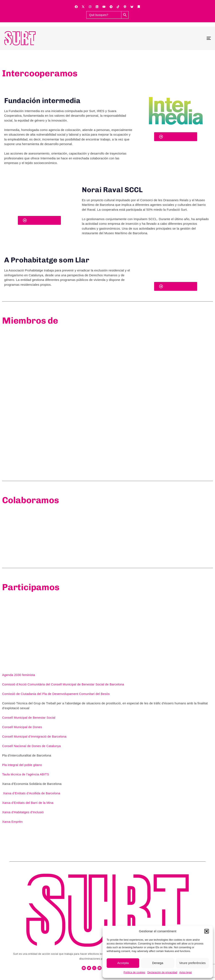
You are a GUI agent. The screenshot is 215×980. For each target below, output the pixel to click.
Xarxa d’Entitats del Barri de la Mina (28, 803)
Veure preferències (192, 963)
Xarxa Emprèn (12, 822)
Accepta (123, 963)
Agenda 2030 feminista (19, 675)
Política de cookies (134, 972)
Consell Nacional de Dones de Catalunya (31, 746)
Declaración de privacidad (162, 972)
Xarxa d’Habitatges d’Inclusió (23, 812)
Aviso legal (186, 972)
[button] (207, 931)
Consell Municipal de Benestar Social (29, 717)
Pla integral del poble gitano (22, 765)
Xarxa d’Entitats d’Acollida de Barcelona (31, 793)
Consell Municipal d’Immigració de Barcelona (34, 736)
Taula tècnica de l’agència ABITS (26, 774)
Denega (158, 963)
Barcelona (116, 684)
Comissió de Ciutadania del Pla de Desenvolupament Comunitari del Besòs (56, 694)
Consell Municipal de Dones (22, 727)
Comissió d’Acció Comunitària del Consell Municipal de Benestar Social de (55, 684)
